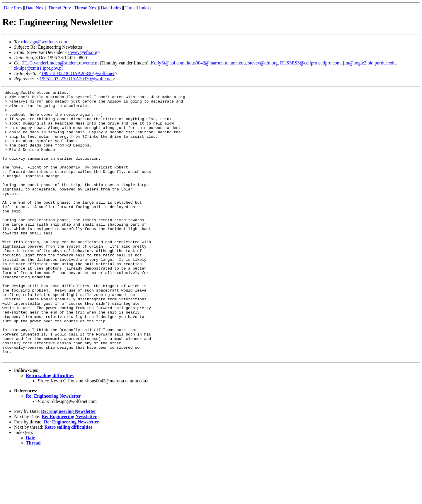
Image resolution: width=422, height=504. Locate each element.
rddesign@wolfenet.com (44, 42)
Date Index (111, 8)
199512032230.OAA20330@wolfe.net (78, 73)
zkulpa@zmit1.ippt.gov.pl (38, 68)
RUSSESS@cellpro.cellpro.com (310, 63)
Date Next (35, 8)
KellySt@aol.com (168, 63)
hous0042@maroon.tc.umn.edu (216, 63)
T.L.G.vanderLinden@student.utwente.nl (60, 63)
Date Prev (13, 8)
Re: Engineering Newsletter (53, 450)
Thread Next (86, 8)
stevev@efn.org (82, 52)
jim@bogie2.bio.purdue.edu (369, 63)
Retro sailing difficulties (50, 429)
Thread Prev (59, 8)
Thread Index (137, 8)
